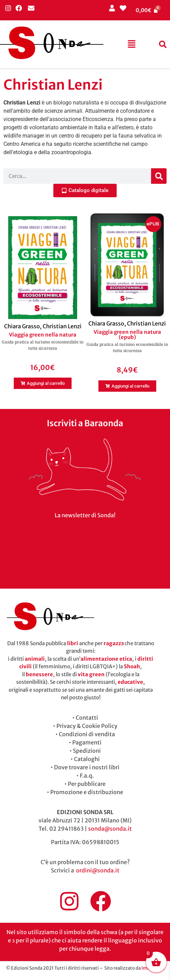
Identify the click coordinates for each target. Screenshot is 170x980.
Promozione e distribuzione (87, 792)
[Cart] (147, 10)
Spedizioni (87, 751)
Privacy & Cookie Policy (87, 726)
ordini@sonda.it (98, 870)
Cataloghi (87, 759)
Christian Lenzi (62, 326)
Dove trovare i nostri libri (87, 767)
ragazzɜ (114, 643)
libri (73, 643)
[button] (132, 44)
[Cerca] (159, 176)
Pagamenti (87, 742)
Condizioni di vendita (87, 734)
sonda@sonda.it (110, 829)
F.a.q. (87, 776)
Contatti (87, 718)
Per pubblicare (87, 784)
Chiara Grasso (22, 326)
